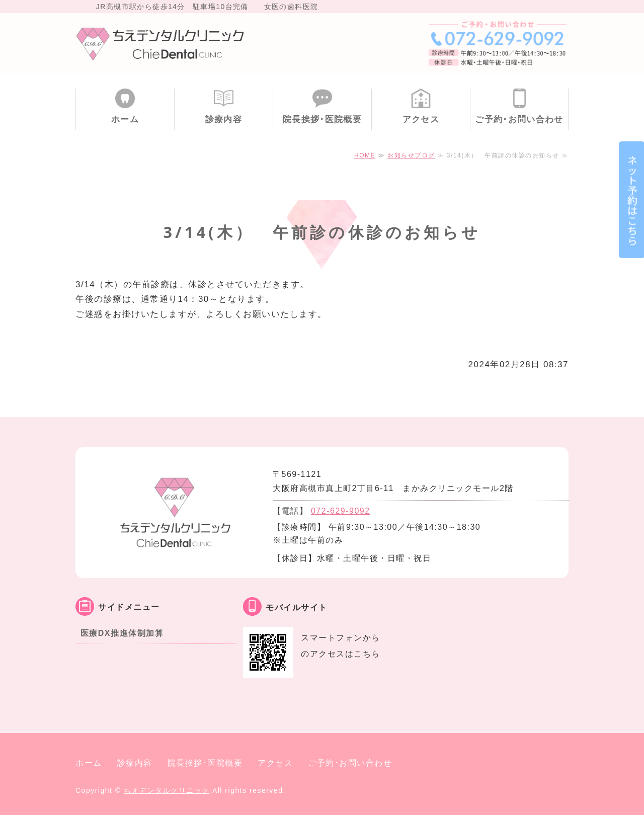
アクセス (421, 119)
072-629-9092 (341, 511)
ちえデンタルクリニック (167, 790)
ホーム (125, 119)
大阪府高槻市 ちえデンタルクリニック (161, 43)
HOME (365, 155)
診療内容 (224, 119)
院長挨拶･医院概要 (322, 119)
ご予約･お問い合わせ (519, 119)
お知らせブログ (411, 155)
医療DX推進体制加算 (122, 633)
